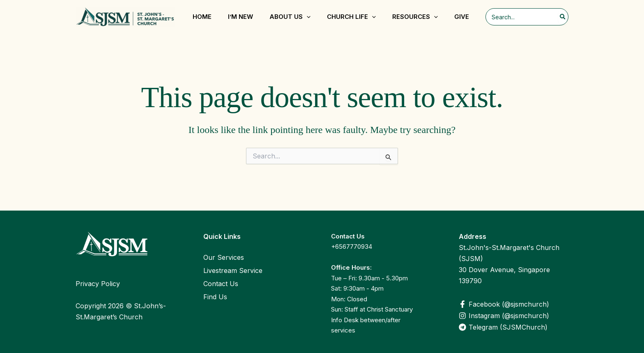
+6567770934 (352, 246)
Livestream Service (233, 270)
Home (202, 17)
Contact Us (221, 284)
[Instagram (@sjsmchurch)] (514, 316)
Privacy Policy (98, 284)
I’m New (240, 17)
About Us (290, 17)
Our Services (224, 257)
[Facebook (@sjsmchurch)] (514, 304)
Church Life (351, 17)
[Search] (563, 17)
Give (462, 17)
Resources (415, 17)
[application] (307, 17)
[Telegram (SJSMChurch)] (514, 327)
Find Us (215, 297)
